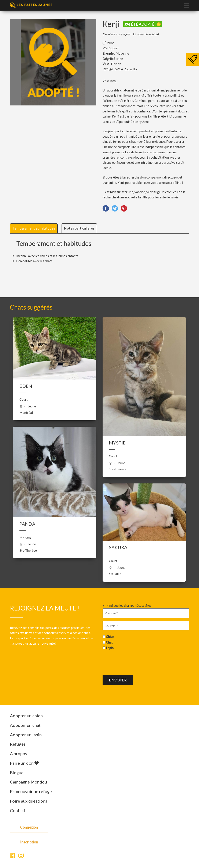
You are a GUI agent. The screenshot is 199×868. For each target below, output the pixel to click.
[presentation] (135, 662)
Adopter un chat (25, 725)
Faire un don (24, 763)
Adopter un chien (26, 716)
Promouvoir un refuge (31, 791)
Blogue (17, 772)
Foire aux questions (29, 801)
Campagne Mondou (28, 782)
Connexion (29, 827)
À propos (19, 753)
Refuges (18, 744)
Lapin (110, 648)
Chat (109, 642)
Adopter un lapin (26, 735)
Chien (110, 637)
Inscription (29, 842)
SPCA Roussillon (127, 69)
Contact (18, 810)
